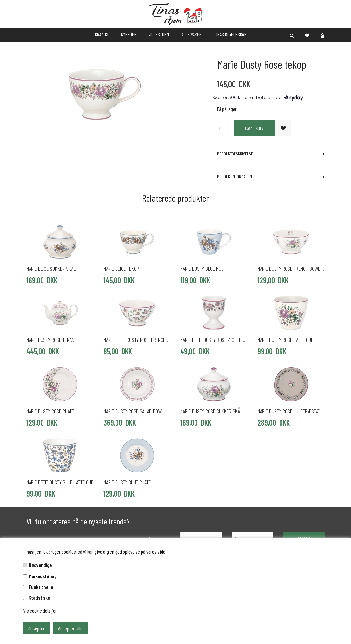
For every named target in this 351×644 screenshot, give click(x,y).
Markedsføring (43, 576)
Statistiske (39, 598)
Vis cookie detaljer (40, 611)
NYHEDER (129, 34)
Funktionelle (41, 587)
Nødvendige (40, 565)
